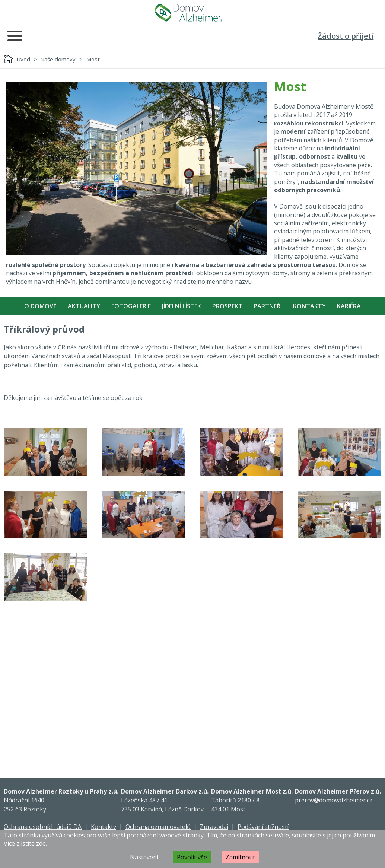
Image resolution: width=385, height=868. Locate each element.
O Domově (40, 306)
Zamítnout (240, 857)
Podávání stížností (263, 827)
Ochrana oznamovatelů (158, 827)
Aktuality (84, 306)
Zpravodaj (214, 827)
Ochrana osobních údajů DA (43, 827)
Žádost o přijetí (346, 36)
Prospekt (227, 306)
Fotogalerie (131, 306)
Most (93, 59)
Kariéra (349, 306)
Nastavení (144, 857)
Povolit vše (192, 857)
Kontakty (309, 306)
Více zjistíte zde (25, 843)
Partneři (268, 306)
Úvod (23, 59)
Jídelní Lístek (182, 306)
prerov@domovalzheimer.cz (334, 800)
